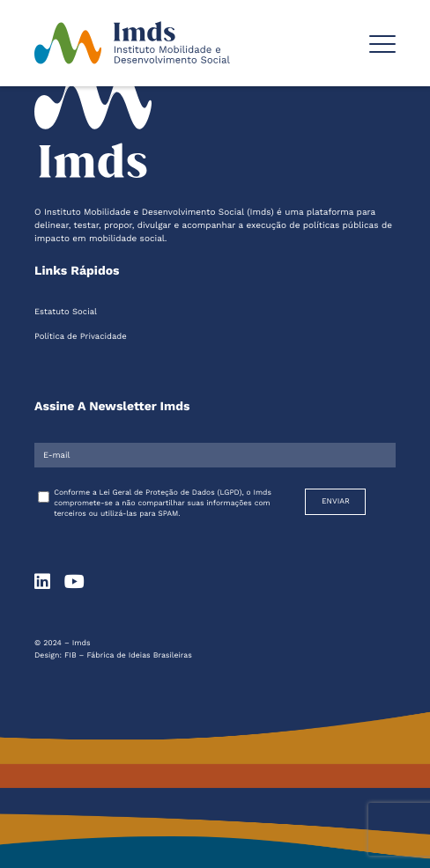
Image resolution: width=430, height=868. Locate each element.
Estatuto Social (66, 312)
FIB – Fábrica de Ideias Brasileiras (128, 656)
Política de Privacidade (81, 337)
